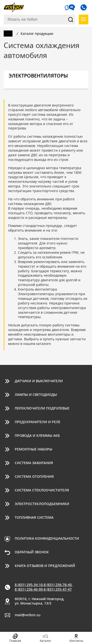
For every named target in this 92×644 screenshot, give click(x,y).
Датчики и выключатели (39, 381)
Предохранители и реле (38, 422)
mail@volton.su (28, 615)
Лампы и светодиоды (36, 395)
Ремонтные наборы (33, 449)
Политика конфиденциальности (47, 539)
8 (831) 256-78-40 (58, 585)
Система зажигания (34, 463)
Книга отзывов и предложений (45, 566)
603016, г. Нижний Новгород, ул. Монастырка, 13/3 (39, 601)
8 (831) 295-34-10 (29, 585)
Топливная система (34, 518)
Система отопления (34, 477)
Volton (16, 7)
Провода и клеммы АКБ (37, 436)
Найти (71, 20)
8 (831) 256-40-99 (29, 590)
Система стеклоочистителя (42, 490)
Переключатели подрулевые (42, 409)
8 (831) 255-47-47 (58, 590)
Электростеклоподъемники (42, 504)
